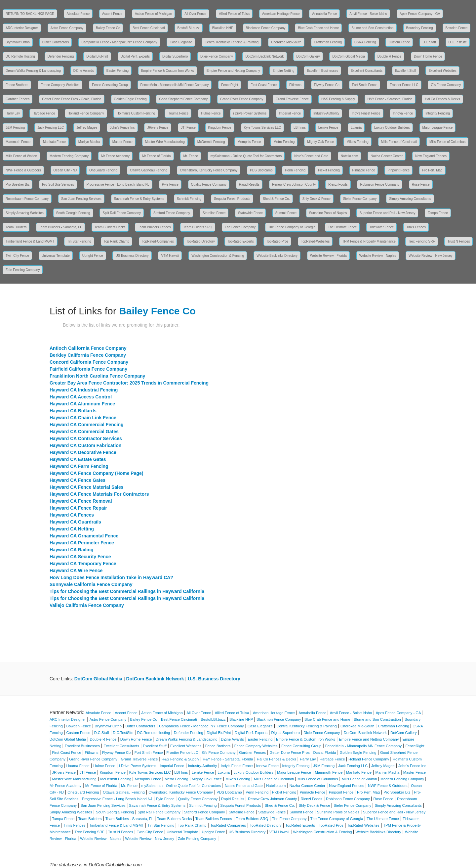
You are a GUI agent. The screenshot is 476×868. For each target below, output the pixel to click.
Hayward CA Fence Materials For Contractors (99, 494)
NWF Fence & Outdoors (23, 170)
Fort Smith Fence (365, 85)
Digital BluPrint (97, 56)
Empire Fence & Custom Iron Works (168, 71)
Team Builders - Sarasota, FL (60, 227)
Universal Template (56, 256)
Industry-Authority (326, 113)
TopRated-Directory (201, 241)
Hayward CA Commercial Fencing (87, 425)
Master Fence (122, 142)
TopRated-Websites (315, 241)
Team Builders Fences (154, 227)
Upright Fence (93, 256)
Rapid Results (249, 184)
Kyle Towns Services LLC (263, 128)
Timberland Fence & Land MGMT (30, 241)
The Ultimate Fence (342, 227)
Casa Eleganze (181, 42)
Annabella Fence (324, 14)
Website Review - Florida (328, 256)
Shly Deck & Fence (317, 199)
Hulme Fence (211, 113)
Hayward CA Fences (72, 515)
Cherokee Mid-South (286, 42)
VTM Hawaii (170, 256)
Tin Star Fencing (79, 241)
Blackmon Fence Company (266, 28)
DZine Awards (84, 71)
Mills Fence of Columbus (447, 142)
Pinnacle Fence (364, 170)
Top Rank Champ (117, 241)
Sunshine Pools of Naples (328, 213)
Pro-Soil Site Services (58, 184)
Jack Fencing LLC (51, 128)
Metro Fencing (284, 142)
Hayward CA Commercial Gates (84, 432)
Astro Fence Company (67, 28)
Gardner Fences (18, 99)
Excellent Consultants (367, 71)
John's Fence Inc (122, 128)
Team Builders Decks (110, 227)
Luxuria (356, 128)
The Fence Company (240, 227)
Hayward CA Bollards (73, 411)
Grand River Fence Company (242, 99)
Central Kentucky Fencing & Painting (232, 42)
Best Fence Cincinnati (149, 28)
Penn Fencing (295, 170)
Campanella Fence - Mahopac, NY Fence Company (119, 42)
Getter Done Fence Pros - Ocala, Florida (72, 99)
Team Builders (16, 227)
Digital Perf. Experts (135, 56)
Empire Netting (283, 71)
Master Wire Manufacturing (165, 142)
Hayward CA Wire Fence (76, 571)
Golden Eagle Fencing (130, 99)
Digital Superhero (175, 56)
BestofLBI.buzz (189, 28)
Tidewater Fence (381, 227)
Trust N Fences (458, 241)
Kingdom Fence (220, 128)
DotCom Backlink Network (264, 56)
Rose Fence (421, 184)
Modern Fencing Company (69, 156)
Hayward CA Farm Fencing (79, 466)
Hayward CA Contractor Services (86, 438)
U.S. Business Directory (214, 679)
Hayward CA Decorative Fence (83, 452)
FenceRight (230, 85)
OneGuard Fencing (103, 170)
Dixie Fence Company (217, 56)
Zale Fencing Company (23, 270)
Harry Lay (13, 113)
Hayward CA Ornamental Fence (84, 536)
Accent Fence (112, 14)
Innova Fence (403, 113)
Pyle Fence (170, 184)
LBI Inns (300, 128)
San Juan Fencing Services (81, 199)
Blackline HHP (223, 28)
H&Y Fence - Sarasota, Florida (390, 99)
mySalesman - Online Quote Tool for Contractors (246, 156)
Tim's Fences (416, 227)
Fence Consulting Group (110, 85)
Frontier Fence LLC (404, 85)
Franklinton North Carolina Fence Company (97, 376)
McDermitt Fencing (211, 142)
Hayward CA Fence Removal (81, 501)
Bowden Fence (457, 28)
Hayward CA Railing (72, 550)
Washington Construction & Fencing (218, 256)
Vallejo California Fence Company (87, 605)
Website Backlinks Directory (277, 256)
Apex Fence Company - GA (420, 14)
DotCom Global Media (348, 56)
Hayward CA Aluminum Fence (82, 404)
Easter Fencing (118, 71)
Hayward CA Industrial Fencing (84, 390)
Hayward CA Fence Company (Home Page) (96, 473)
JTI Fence (188, 128)
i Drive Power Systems (250, 113)
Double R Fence (389, 56)
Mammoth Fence (18, 142)
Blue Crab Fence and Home (318, 28)
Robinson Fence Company (379, 184)
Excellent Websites (442, 71)
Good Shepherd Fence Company (183, 99)
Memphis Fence (249, 142)
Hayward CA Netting (72, 529)
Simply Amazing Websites (25, 213)
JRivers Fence (158, 128)
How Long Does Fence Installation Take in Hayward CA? (111, 577)
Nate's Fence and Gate (311, 156)
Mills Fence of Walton (21, 156)
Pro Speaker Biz (18, 184)
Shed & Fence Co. (276, 199)
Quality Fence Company (209, 184)
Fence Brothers (17, 85)
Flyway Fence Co (327, 85)
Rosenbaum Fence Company (27, 199)
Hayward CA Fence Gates (78, 480)
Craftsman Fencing (328, 42)
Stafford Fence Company (172, 213)
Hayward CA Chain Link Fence (83, 418)
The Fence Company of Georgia (292, 227)
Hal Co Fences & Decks (442, 99)
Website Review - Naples (378, 256)
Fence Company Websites (60, 85)
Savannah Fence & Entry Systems (139, 199)
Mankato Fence (54, 142)
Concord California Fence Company (89, 362)
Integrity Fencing (438, 113)
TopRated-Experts (241, 241)
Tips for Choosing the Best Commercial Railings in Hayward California (127, 591)
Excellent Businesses (322, 71)
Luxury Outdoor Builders (392, 128)
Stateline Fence (214, 213)
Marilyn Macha (89, 142)
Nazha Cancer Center (387, 156)
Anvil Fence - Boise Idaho (368, 14)
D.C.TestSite (458, 42)
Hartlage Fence (44, 113)
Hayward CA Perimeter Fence (82, 543)
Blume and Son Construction (372, 28)
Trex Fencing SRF (422, 241)
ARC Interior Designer (22, 28)
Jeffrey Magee (87, 128)
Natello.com (350, 156)
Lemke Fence (328, 128)
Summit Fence (286, 213)
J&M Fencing (15, 128)
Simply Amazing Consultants (410, 199)
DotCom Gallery (308, 56)
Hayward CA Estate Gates (78, 459)
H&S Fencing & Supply (338, 99)
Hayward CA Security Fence (80, 557)
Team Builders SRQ (198, 227)
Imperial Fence (290, 113)
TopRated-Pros (278, 241)
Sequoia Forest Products (232, 199)
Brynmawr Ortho (18, 42)
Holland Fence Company (86, 113)
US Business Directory (132, 256)
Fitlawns (295, 85)
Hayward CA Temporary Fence (83, 564)
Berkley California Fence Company (88, 355)
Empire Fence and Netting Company (233, 71)
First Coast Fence (264, 85)
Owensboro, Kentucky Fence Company (209, 170)
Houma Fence (178, 113)
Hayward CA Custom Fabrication (85, 445)
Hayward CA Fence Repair (78, 508)
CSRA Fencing (365, 42)
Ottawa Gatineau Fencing (149, 170)
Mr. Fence (190, 156)
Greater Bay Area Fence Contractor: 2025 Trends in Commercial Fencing (129, 383)
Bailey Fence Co (108, 28)
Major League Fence (438, 128)
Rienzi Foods (338, 184)
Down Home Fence (428, 56)
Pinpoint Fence (398, 170)
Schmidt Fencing (189, 199)
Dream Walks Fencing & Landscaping (33, 71)
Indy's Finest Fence (366, 113)
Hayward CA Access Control (81, 397)
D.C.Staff (429, 42)
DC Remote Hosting (20, 56)
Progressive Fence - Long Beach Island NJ (118, 184)
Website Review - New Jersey (431, 256)
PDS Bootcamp (261, 170)
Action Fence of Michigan (153, 14)
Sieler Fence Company (360, 199)
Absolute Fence (78, 14)
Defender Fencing (61, 56)
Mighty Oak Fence (320, 142)
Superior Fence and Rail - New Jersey (387, 213)
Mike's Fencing (357, 142)
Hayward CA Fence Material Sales (87, 487)
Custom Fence (399, 42)
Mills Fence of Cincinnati (399, 142)
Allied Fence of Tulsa (234, 14)
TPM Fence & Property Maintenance (369, 241)
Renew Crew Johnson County (294, 184)
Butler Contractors (56, 42)
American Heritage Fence (281, 14)
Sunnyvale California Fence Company (91, 584)
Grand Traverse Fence (292, 99)
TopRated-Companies (158, 241)
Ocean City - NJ (65, 170)
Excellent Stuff (406, 71)
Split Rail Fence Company (122, 213)
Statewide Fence (250, 213)
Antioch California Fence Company (88, 348)
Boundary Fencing (420, 28)
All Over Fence (195, 14)
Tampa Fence (438, 213)
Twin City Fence (17, 256)
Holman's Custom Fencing (136, 113)
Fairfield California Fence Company (88, 369)
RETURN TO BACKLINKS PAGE (30, 14)
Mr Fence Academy (115, 156)
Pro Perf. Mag (432, 170)
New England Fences (431, 156)
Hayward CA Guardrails (75, 522)
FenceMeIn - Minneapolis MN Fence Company (175, 85)
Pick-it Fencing (329, 170)
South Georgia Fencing (73, 213)
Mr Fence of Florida (157, 156)
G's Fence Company (446, 85)
